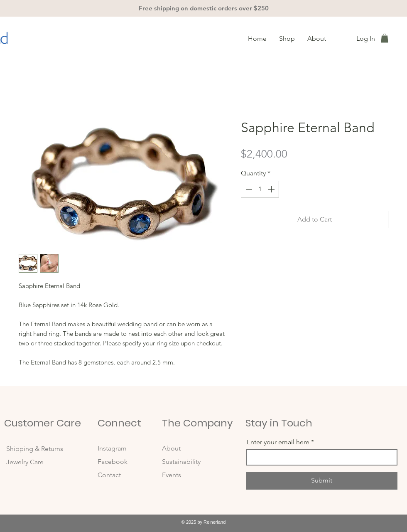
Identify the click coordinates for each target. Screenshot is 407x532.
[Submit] (322, 481)
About (171, 448)
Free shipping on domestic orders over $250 (204, 8)
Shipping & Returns (36, 449)
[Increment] (272, 189)
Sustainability (181, 462)
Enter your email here (278, 442)
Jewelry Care (25, 462)
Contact (109, 475)
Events (172, 475)
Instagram (113, 448)
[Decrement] (248, 189)
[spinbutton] (260, 189)
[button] (385, 38)
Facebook (113, 462)
